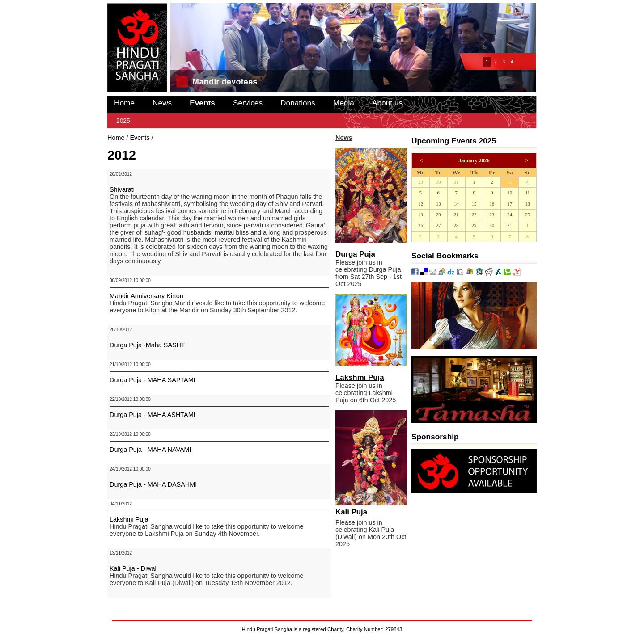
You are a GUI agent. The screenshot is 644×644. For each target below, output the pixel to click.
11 (527, 193)
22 (474, 215)
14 (456, 204)
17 (510, 204)
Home (124, 103)
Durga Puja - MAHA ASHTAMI (153, 415)
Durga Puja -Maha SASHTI (148, 345)
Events (202, 103)
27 (439, 225)
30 (439, 182)
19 (421, 215)
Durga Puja (355, 254)
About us (387, 103)
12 (421, 204)
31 (456, 182)
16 (492, 204)
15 (474, 204)
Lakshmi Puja (129, 519)
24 (510, 215)
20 (439, 215)
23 (492, 215)
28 (456, 225)
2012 (162, 138)
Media (344, 103)
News (162, 103)
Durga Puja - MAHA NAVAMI (150, 450)
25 (527, 215)
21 (456, 215)
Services (248, 103)
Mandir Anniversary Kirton (146, 296)
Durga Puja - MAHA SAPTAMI (153, 380)
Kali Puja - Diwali (134, 568)
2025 (123, 121)
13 (439, 204)
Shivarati (122, 189)
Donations (298, 103)
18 (527, 204)
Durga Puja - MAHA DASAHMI (153, 484)
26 (421, 225)
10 (510, 193)
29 (421, 182)
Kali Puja (351, 512)
